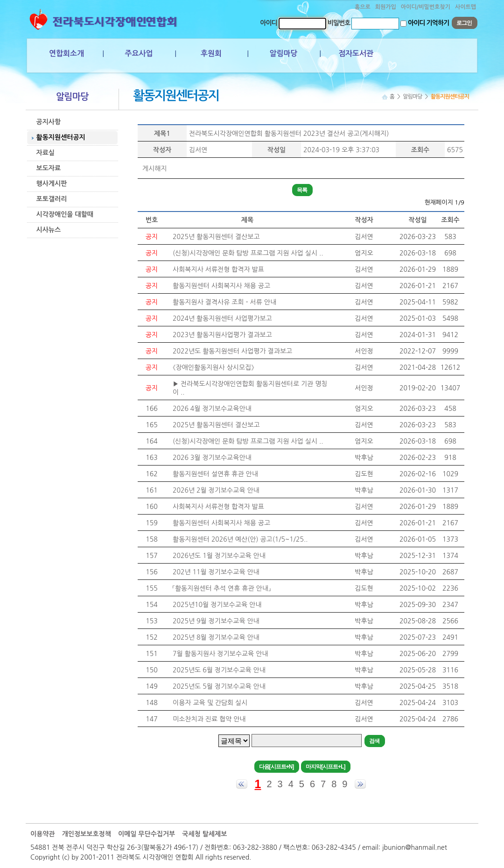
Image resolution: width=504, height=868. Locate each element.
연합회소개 (66, 53)
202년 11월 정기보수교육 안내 (216, 572)
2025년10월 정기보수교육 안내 (217, 605)
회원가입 (386, 7)
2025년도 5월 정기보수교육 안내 (219, 686)
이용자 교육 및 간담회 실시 (210, 703)
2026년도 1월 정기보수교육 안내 (219, 556)
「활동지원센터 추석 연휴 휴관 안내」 (222, 588)
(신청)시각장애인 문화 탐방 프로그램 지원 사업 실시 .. (248, 253)
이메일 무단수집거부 (147, 834)
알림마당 (283, 53)
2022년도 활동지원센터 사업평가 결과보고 (232, 351)
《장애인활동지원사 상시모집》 (213, 367)
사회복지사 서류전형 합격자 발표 (218, 269)
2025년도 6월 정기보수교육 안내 (219, 670)
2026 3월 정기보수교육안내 (212, 458)
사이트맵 (465, 7)
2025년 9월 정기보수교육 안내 (216, 621)
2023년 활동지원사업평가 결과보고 (222, 335)
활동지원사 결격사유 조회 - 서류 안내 (224, 302)
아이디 (268, 23)
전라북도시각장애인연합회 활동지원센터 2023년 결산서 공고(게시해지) (289, 134)
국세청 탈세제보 (204, 834)
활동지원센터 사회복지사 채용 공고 (221, 286)
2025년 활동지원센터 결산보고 (216, 237)
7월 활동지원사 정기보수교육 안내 (220, 654)
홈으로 (363, 7)
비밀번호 (339, 23)
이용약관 (43, 834)
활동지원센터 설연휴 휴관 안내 (215, 474)
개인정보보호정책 (87, 834)
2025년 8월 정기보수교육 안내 (216, 637)
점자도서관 (356, 53)
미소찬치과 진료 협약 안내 (209, 719)
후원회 (211, 53)
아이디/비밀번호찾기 (426, 7)
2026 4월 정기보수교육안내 (212, 409)
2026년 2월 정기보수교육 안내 (216, 490)
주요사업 (139, 53)
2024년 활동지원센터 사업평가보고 (222, 318)
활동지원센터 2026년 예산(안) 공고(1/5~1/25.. (240, 539)
